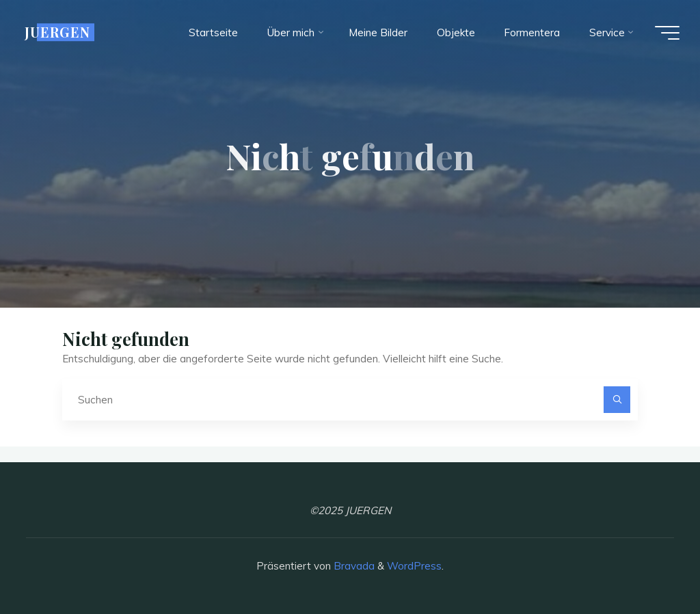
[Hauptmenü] (667, 33)
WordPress (414, 566)
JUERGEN (57, 32)
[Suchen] (617, 400)
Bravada (353, 566)
